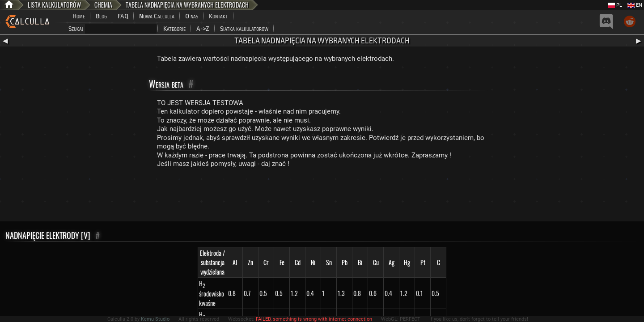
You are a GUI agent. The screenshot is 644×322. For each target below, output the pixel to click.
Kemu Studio (155, 319)
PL (615, 5)
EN (635, 5)
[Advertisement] (322, 197)
